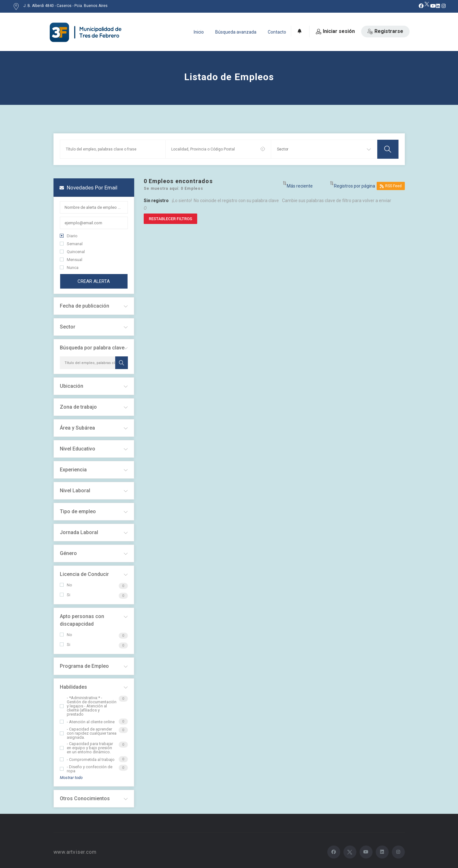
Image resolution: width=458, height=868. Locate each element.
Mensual (71, 260)
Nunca (69, 268)
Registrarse (385, 31)
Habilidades (73, 687)
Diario (69, 236)
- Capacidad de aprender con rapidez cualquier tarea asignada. (88, 733)
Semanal (71, 244)
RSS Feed (391, 186)
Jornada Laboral (79, 532)
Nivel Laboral (75, 491)
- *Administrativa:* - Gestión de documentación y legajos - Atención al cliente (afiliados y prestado (88, 706)
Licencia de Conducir (84, 574)
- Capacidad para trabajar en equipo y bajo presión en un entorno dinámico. (86, 748)
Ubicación (72, 386)
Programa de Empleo (84, 666)
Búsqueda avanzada (236, 32)
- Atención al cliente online (87, 722)
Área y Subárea (77, 428)
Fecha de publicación (85, 306)
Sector (68, 327)
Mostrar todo (71, 778)
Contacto (277, 32)
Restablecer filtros (170, 219)
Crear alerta (94, 281)
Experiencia (73, 470)
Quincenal (72, 252)
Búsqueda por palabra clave (92, 348)
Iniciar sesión (335, 31)
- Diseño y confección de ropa (86, 769)
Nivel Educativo (78, 449)
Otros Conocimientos (85, 798)
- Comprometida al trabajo (87, 759)
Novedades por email (88, 188)
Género (68, 553)
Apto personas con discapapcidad (82, 620)
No (66, 585)
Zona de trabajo (78, 407)
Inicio (199, 32)
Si (65, 595)
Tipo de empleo (78, 511)
